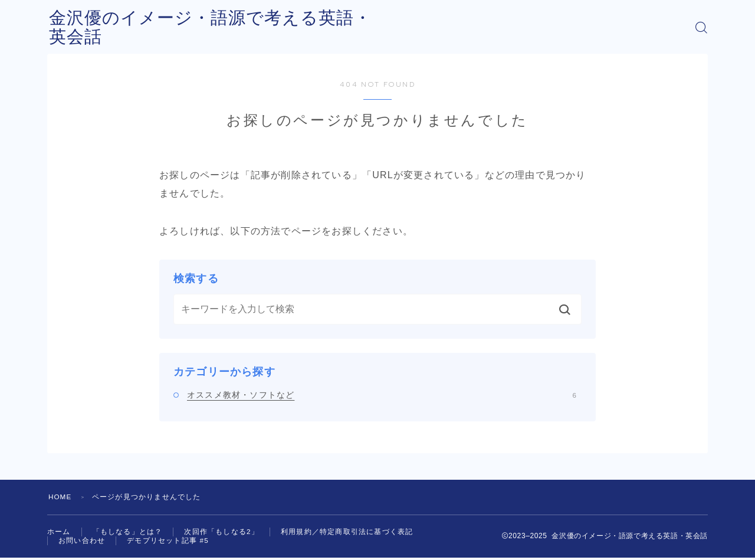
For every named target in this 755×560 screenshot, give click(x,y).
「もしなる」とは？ (128, 532)
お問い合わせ (82, 542)
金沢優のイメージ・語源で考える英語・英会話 (243, 27)
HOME (60, 497)
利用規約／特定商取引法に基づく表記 (347, 532)
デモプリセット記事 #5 (168, 542)
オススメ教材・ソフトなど (382, 395)
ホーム (59, 532)
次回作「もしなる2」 (221, 532)
